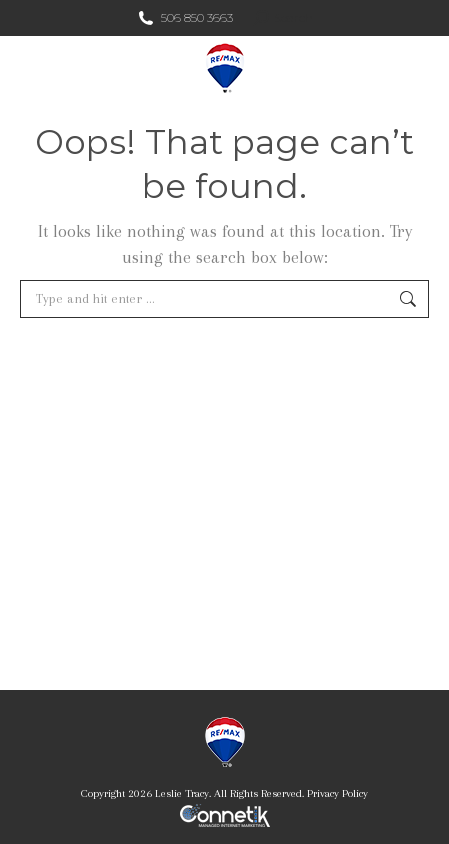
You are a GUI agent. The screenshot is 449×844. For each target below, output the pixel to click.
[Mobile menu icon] (417, 68)
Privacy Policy (337, 793)
